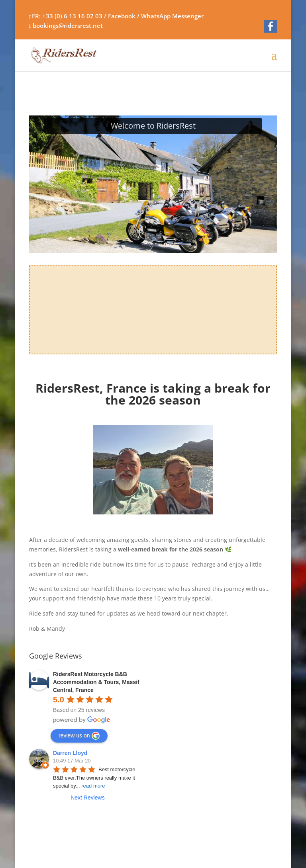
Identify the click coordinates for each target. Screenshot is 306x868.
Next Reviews (88, 798)
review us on (79, 736)
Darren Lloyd (70, 753)
